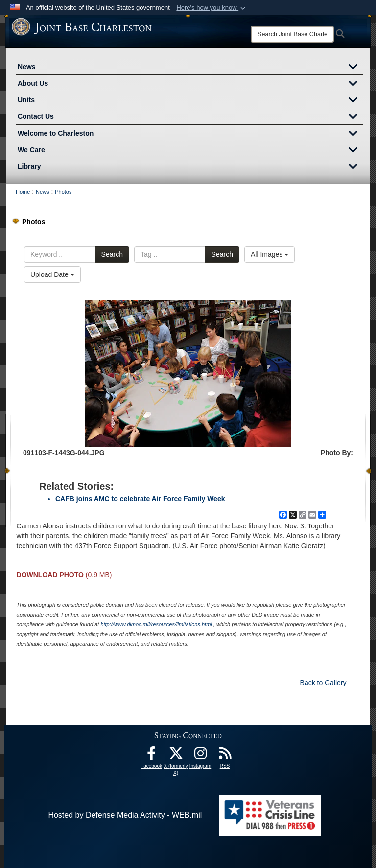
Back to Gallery (323, 683)
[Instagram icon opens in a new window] (200, 756)
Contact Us (190, 117)
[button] (212, 8)
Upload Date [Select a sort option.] (52, 274)
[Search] (292, 34)
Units (190, 101)
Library (190, 167)
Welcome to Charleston (190, 134)
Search (112, 254)
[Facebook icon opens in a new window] (151, 756)
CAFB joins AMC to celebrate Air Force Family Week (140, 499)
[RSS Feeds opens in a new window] (225, 756)
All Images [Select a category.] (270, 254)
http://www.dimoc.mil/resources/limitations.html (156, 624)
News (190, 68)
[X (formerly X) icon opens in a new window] (176, 756)
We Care (190, 151)
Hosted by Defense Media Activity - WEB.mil (125, 815)
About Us (190, 84)
